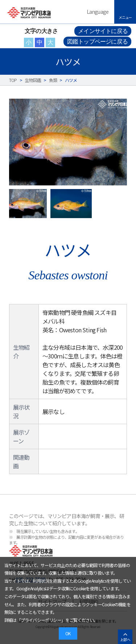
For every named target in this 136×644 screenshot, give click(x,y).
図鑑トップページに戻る (97, 42)
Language (98, 12)
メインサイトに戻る (103, 31)
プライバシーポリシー (41, 620)
